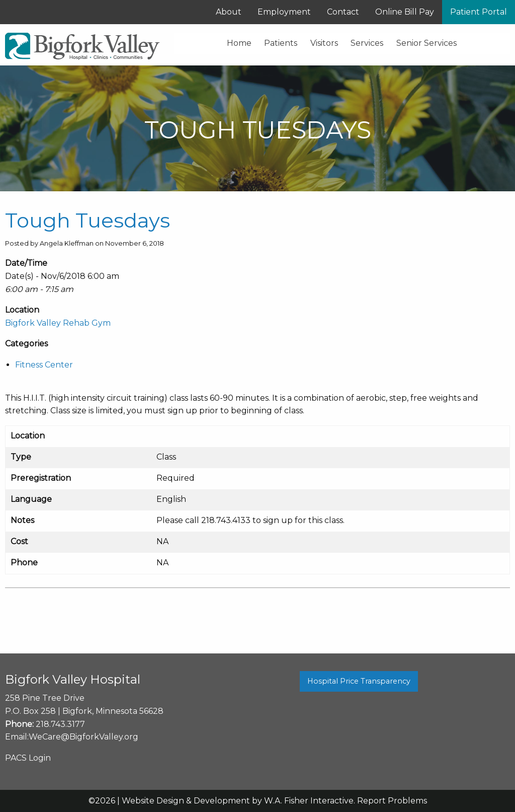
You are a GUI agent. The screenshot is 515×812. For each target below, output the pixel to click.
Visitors (324, 43)
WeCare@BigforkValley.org (83, 737)
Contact (343, 12)
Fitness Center (44, 365)
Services (367, 43)
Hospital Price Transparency (359, 681)
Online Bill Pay (405, 12)
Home (239, 43)
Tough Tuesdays (88, 220)
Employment (284, 12)
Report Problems (392, 801)
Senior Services (426, 43)
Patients (281, 43)
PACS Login (28, 758)
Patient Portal (479, 12)
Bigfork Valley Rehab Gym (58, 323)
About (229, 12)
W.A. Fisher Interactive (309, 801)
